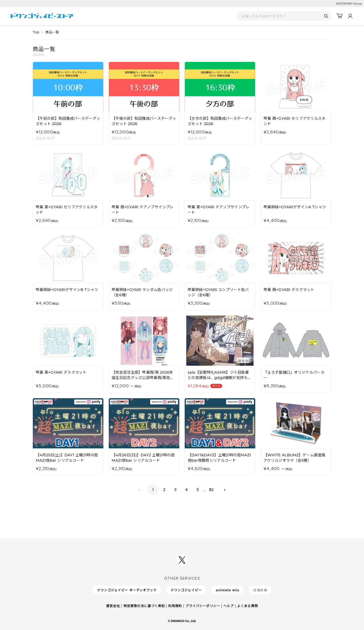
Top (36, 32)
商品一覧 (52, 32)
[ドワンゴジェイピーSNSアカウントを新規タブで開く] (182, 560)
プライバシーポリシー (203, 606)
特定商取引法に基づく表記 (144, 606)
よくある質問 (248, 606)
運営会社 (113, 606)
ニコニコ (260, 590)
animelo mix (227, 590)
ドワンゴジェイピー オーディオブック (127, 590)
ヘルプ (228, 606)
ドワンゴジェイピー (186, 590)
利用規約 (175, 606)
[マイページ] (350, 16)
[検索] (326, 16)
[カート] (339, 16)
